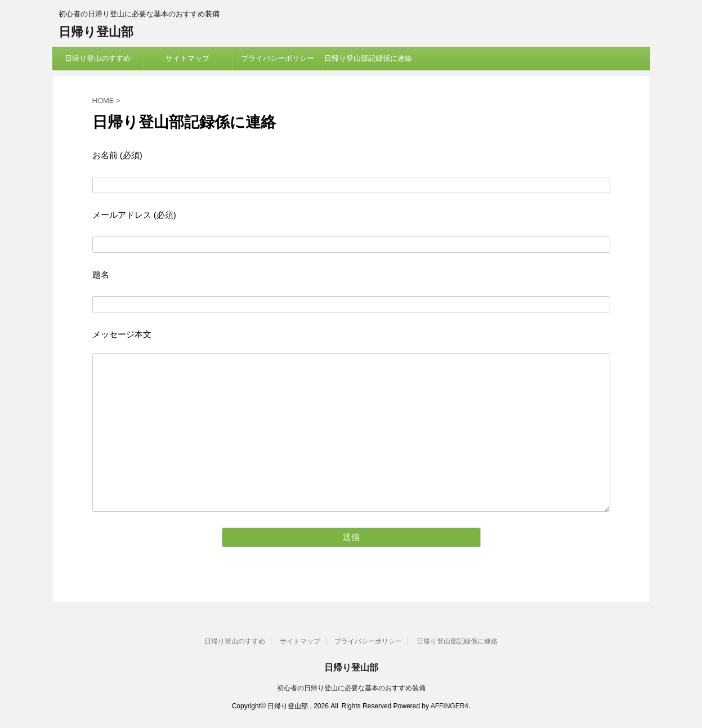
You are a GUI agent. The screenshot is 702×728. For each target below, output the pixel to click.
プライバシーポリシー (278, 58)
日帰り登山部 (96, 32)
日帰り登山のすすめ (98, 58)
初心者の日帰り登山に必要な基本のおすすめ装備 (351, 688)
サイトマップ (187, 58)
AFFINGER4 (450, 706)
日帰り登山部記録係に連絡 (368, 58)
